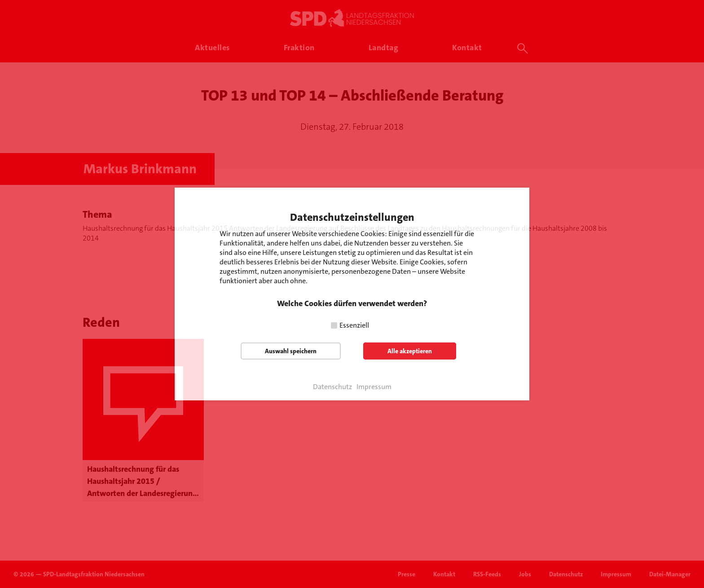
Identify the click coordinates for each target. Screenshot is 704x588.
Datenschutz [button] (332, 387)
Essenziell (354, 325)
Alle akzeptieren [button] (410, 351)
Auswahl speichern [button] (291, 351)
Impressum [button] (374, 387)
